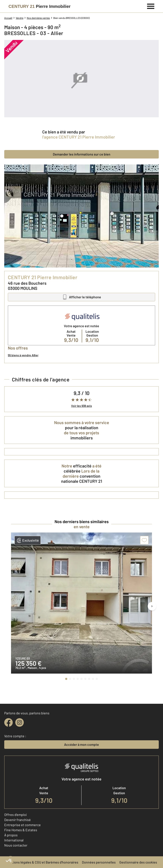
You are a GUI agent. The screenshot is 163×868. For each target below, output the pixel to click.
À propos (11, 835)
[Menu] (151, 6)
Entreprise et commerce (22, 825)
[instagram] (20, 722)
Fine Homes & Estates (21, 830)
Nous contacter (16, 845)
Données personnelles (99, 862)
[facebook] (8, 722)
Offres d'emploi (15, 815)
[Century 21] (39, 6)
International (14, 840)
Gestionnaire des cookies (138, 862)
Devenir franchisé (18, 820)
